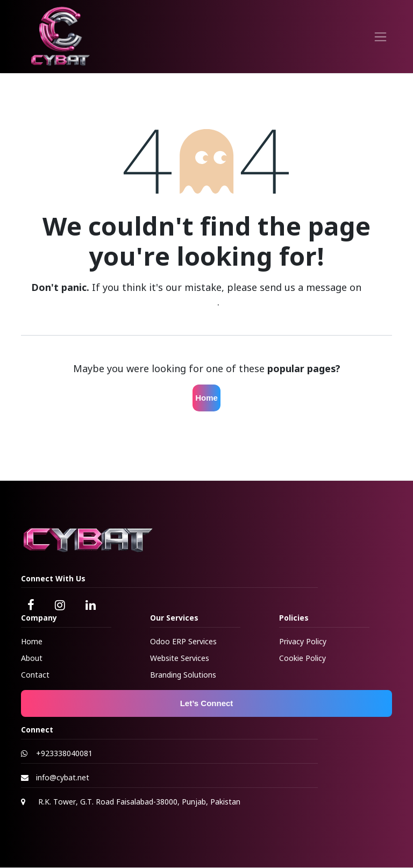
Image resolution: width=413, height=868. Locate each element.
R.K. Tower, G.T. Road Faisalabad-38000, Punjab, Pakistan (139, 802)
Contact (35, 675)
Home (206, 398)
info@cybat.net (63, 777)
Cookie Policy (302, 658)
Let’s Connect (207, 703)
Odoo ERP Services (183, 641)
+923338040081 (64, 753)
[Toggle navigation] (380, 37)
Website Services (180, 658)
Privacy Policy (303, 641)
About (32, 658)
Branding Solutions (183, 675)
